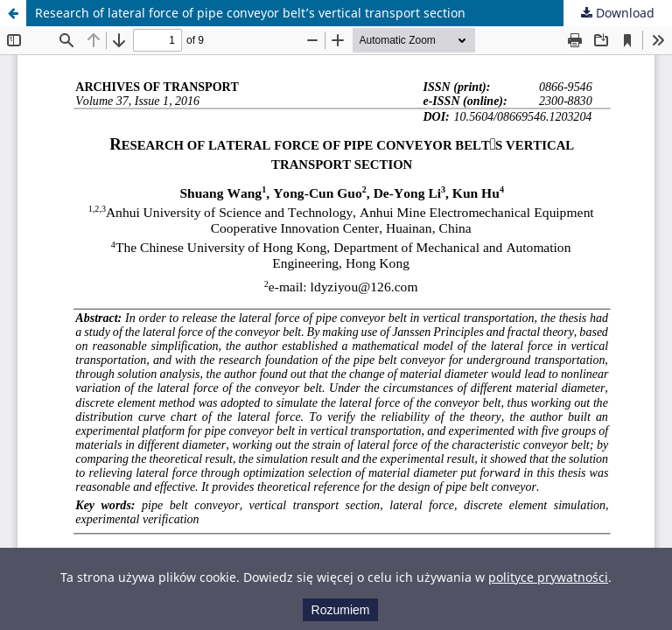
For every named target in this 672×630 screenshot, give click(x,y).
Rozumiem (341, 610)
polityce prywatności (548, 577)
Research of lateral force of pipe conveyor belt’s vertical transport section (250, 13)
